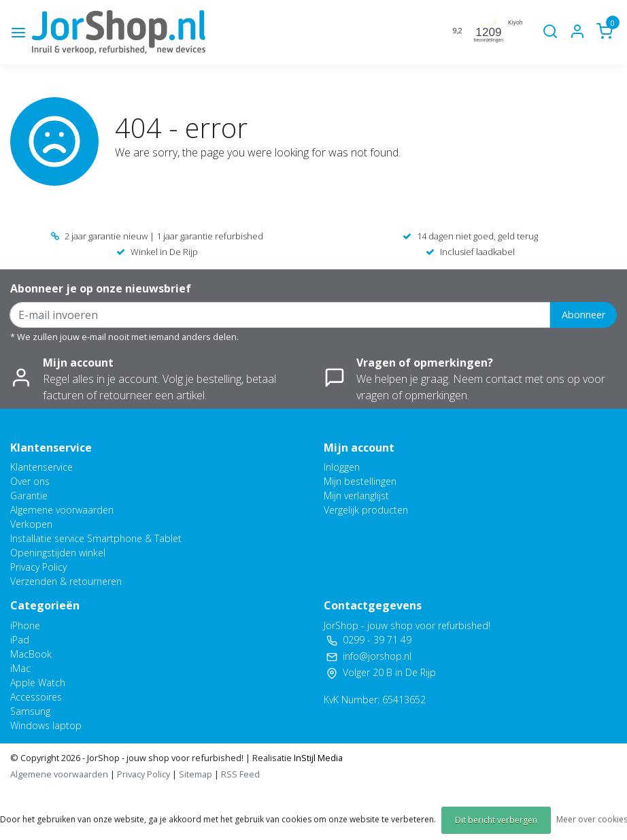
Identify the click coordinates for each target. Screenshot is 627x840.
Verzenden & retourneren (66, 581)
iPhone (25, 625)
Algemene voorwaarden (62, 510)
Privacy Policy (38, 567)
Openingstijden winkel (58, 553)
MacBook (31, 654)
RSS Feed (240, 774)
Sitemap (196, 774)
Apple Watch (38, 683)
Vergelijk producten (366, 510)
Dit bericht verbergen (496, 820)
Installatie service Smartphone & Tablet (96, 538)
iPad (20, 640)
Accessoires (36, 697)
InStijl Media (317, 758)
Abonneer (583, 315)
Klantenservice (41, 467)
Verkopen (31, 524)
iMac (20, 668)
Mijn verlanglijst (356, 495)
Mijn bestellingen (360, 481)
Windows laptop (46, 725)
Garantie (29, 495)
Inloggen (342, 467)
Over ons (30, 481)
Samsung (30, 711)
